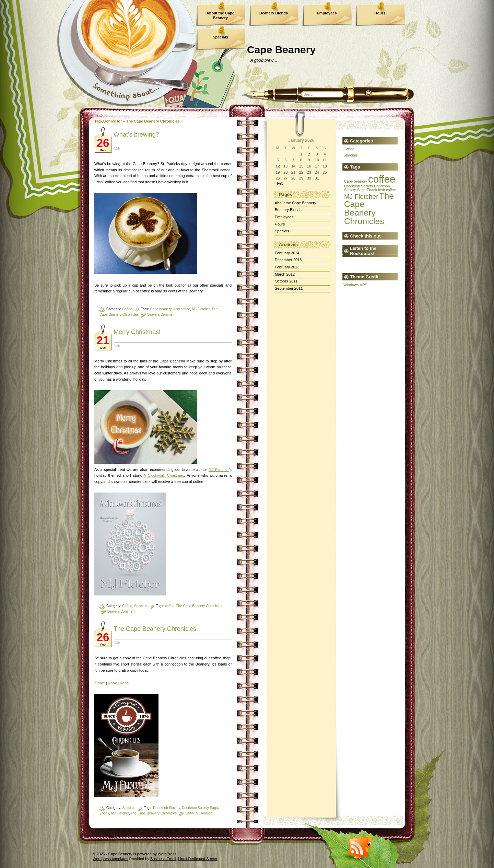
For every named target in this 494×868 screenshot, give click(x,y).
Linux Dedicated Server (198, 859)
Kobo (124, 683)
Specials (220, 37)
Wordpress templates (110, 859)
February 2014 (287, 253)
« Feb (279, 183)
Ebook (104, 813)
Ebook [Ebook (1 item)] (372, 190)
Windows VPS (355, 285)
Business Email (163, 859)
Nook (113, 683)
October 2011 (286, 281)
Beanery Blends (274, 13)
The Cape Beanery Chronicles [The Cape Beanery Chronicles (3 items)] (369, 209)
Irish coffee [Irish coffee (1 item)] (387, 190)
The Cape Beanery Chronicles (199, 606)
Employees (327, 13)
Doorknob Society (166, 808)
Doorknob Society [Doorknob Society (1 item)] (358, 186)
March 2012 (285, 274)
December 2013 (288, 260)
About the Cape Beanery (220, 15)
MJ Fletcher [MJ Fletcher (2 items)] (361, 196)
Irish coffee (182, 309)
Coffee (127, 309)
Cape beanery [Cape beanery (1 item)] (356, 181)
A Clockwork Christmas (164, 475)
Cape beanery (161, 309)
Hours (380, 13)
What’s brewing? (136, 135)
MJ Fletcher (201, 309)
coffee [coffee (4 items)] (382, 179)
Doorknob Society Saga (200, 808)
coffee (170, 606)
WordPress (167, 854)
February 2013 (287, 267)
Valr (117, 149)
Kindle (100, 683)
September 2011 (289, 288)
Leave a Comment (162, 315)
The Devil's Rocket (349, 263)
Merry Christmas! (137, 332)
